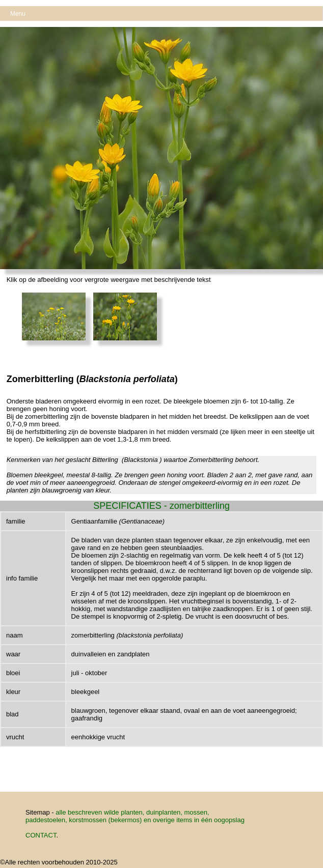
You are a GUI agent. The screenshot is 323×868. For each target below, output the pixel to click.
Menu (18, 14)
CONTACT (41, 835)
